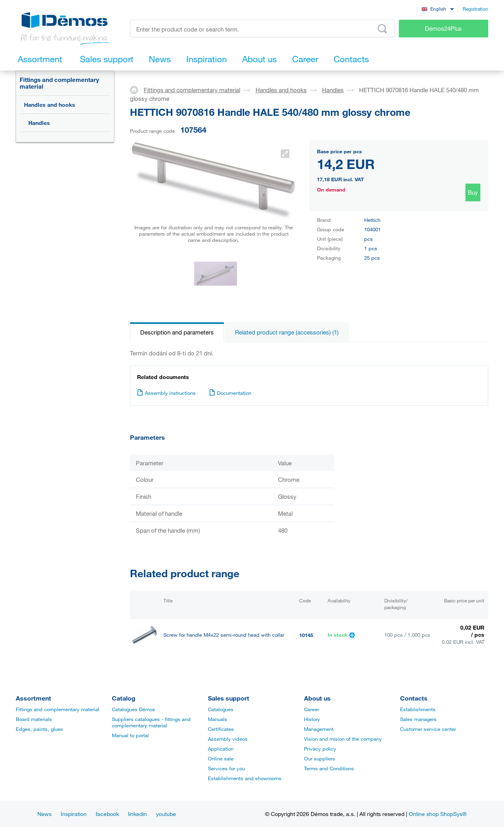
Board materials (34, 719)
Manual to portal (130, 735)
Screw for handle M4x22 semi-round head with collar (224, 635)
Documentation (230, 393)
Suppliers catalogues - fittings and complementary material (151, 722)
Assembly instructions (166, 393)
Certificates (221, 729)
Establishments (418, 709)
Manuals (218, 719)
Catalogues (221, 709)
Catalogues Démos (133, 709)
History (312, 719)
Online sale (221, 758)
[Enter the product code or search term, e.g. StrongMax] (262, 29)
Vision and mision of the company (343, 739)
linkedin (137, 814)
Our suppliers (320, 758)
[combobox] (438, 8)
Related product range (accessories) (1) (287, 332)
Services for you (226, 768)
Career (311, 709)
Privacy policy (320, 749)
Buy (473, 192)
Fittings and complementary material (59, 83)
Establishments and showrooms (245, 778)
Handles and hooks (50, 105)
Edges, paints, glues (39, 729)
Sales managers (418, 719)
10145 (306, 635)
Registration (475, 9)
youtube (166, 814)
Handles (39, 123)
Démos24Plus (443, 28)
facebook (107, 814)
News (44, 814)
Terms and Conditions (329, 768)
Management (319, 729)
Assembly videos (228, 739)
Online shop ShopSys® (438, 814)
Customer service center (428, 729)
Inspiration (74, 814)
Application (221, 749)
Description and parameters (177, 332)
